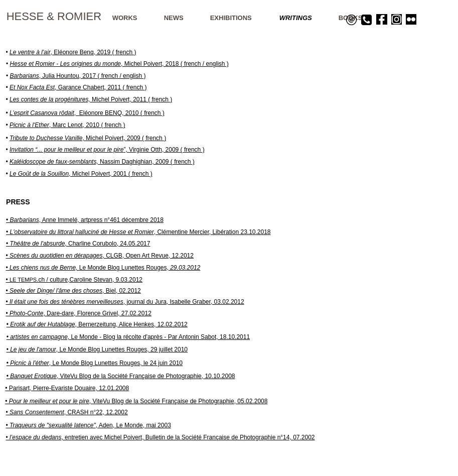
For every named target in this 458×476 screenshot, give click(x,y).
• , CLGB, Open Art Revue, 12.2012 (99, 256)
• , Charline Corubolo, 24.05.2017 (78, 244)
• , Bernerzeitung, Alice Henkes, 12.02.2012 (97, 324)
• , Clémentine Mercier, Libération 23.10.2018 (138, 232)
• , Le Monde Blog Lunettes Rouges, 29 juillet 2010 (97, 349)
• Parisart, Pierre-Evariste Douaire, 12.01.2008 (67, 388)
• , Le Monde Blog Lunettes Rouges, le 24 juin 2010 (95, 363)
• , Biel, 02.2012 (73, 291)
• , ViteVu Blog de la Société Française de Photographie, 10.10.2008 (121, 376)
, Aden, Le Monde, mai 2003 (88, 425)
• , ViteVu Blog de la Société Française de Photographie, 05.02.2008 (136, 401)
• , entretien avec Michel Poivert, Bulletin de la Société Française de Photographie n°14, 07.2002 (160, 437)
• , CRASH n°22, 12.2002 (66, 412)
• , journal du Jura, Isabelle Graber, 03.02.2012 (125, 302)
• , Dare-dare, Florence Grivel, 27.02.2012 (78, 313)
